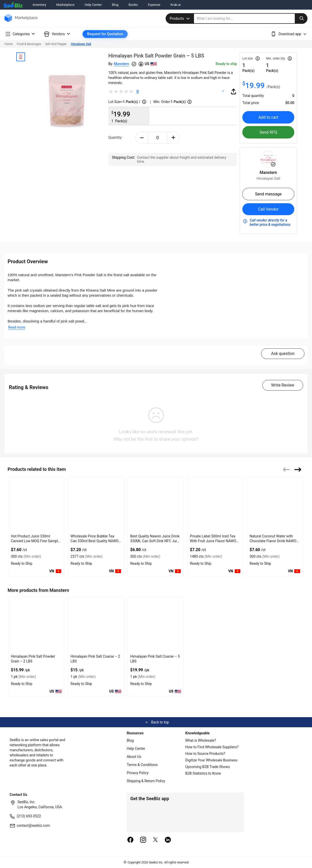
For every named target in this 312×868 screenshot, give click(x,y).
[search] (251, 18)
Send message (268, 194)
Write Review (283, 385)
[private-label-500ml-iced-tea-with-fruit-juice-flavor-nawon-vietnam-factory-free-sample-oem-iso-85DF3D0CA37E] (215, 504)
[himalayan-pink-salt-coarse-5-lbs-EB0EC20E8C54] (155, 625)
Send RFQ (268, 132)
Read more (17, 327)
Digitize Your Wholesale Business (211, 760)
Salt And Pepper (56, 44)
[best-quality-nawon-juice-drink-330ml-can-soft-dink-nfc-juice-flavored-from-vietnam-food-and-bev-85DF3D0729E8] (155, 504)
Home (9, 44)
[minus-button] (142, 138)
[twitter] (155, 840)
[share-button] (233, 91)
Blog (115, 5)
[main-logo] (21, 22)
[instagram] (143, 840)
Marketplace (65, 5)
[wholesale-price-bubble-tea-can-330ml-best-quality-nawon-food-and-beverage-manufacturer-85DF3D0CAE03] (96, 504)
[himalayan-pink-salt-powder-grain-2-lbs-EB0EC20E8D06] (36, 625)
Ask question (283, 354)
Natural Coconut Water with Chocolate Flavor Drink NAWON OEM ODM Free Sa (274, 541)
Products (180, 18)
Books (133, 5)
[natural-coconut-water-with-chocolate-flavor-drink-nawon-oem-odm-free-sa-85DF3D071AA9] (275, 504)
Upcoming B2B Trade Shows (208, 767)
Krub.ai (176, 5)
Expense (154, 5)
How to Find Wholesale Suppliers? (212, 747)
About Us (134, 757)
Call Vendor (268, 209)
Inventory (39, 5)
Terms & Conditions (142, 765)
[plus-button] (174, 138)
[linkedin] (168, 840)
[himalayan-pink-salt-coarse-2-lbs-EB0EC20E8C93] (96, 625)
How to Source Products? (205, 754)
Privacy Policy (138, 773)
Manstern (122, 64)
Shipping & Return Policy (146, 781)
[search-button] (301, 18)
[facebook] (130, 840)
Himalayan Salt (81, 44)
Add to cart (268, 117)
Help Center (93, 5)
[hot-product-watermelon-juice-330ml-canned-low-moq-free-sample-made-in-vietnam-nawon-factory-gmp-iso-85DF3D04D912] (36, 504)
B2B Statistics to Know (203, 773)
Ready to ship (226, 64)
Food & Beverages (29, 44)
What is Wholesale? (201, 740)
